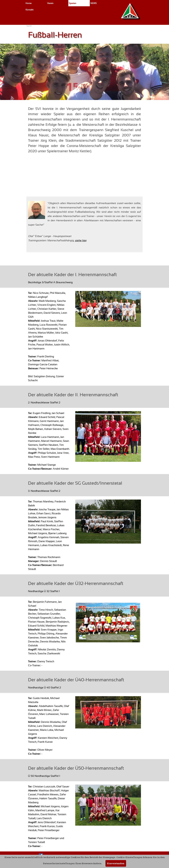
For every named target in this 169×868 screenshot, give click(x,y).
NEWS (94, 3)
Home (29, 3)
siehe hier (81, 241)
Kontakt (30, 10)
